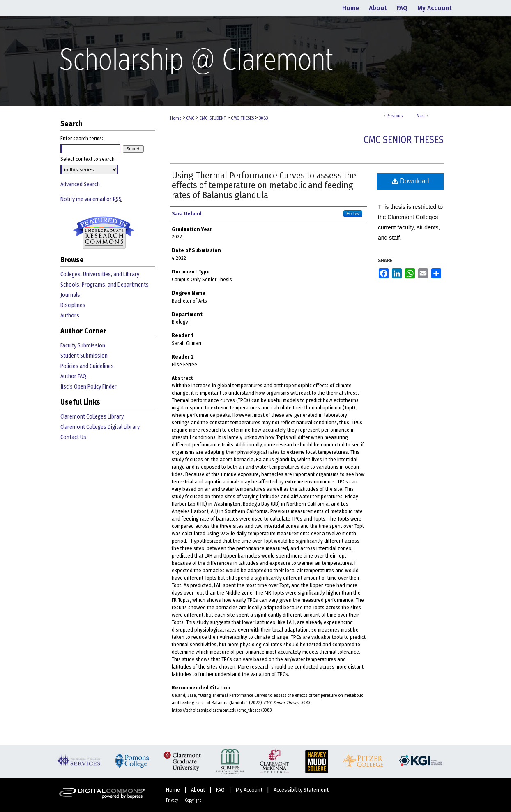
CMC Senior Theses (404, 140)
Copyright (193, 800)
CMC (190, 118)
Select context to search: (88, 159)
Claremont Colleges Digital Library (100, 427)
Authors (70, 316)
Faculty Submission (83, 346)
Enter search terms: (82, 138)
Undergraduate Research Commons (104, 233)
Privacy (172, 800)
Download (411, 181)
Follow (353, 213)
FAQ (221, 790)
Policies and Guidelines (87, 366)
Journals (70, 295)
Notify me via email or (91, 199)
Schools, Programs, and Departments (105, 285)
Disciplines (73, 305)
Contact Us (73, 437)
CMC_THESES (242, 118)
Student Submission (84, 356)
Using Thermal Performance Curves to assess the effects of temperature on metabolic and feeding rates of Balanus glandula (264, 185)
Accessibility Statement (301, 790)
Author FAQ (73, 376)
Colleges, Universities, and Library (100, 274)
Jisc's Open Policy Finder (89, 387)
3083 (263, 118)
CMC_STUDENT (213, 118)
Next (421, 116)
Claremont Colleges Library (92, 417)
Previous (395, 116)
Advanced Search (80, 184)
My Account (250, 790)
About (199, 790)
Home (176, 118)
